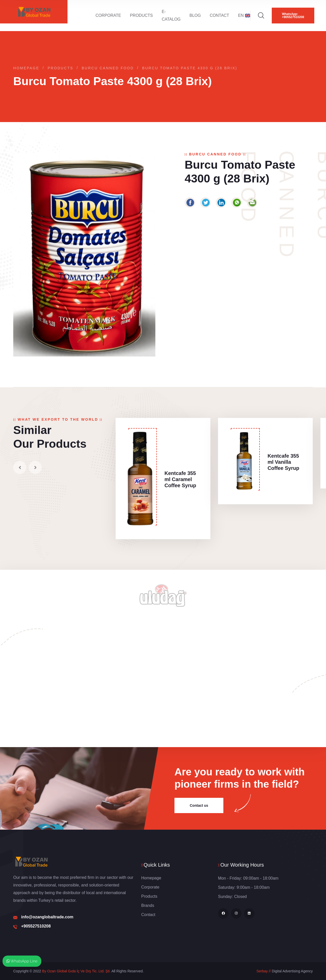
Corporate (108, 15)
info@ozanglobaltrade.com (47, 917)
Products (141, 15)
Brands (148, 905)
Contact (220, 15)
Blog (195, 15)
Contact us (199, 805)
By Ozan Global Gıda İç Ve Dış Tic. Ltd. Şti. (76, 971)
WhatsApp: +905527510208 (293, 16)
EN (244, 15)
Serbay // (264, 971)
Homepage (26, 68)
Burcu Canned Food (108, 68)
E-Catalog (171, 15)
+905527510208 (36, 926)
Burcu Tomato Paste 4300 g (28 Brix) (190, 68)
